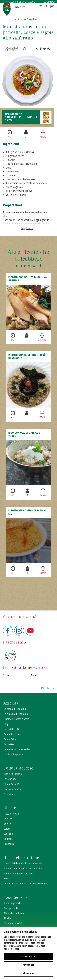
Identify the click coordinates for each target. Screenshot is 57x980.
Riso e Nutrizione (13, 774)
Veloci (7, 829)
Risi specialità (11, 908)
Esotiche (8, 834)
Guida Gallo (10, 739)
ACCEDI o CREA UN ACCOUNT (23, 2)
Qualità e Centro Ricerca (17, 719)
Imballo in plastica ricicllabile (19, 874)
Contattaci (9, 744)
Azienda (11, 703)
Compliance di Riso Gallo (17, 749)
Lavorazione (10, 779)
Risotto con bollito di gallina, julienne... (28, 279)
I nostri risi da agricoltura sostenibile (23, 863)
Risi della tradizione (14, 913)
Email (34, 675)
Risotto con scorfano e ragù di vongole (27, 357)
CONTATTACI (49, 2)
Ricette (10, 808)
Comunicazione (12, 734)
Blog (6, 724)
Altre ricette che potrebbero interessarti (28, 259)
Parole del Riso (12, 784)
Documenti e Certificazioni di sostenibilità (26, 884)
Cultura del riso (18, 768)
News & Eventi (11, 729)
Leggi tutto (27, 228)
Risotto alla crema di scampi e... (27, 512)
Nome (6, 675)
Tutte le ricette (11, 814)
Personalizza (28, 965)
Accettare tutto (29, 956)
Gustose (8, 839)
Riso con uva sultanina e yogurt (24, 434)
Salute (7, 824)
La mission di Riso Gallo (16, 714)
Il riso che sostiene (21, 858)
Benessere (9, 844)
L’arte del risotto (12, 789)
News (7, 879)
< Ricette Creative (26, 19)
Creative (8, 819)
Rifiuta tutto (28, 973)
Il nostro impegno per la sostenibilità (23, 869)
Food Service (16, 897)
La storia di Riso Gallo (15, 709)
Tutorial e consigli (13, 923)
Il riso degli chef (12, 903)
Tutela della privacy (14, 755)
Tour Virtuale (10, 794)
